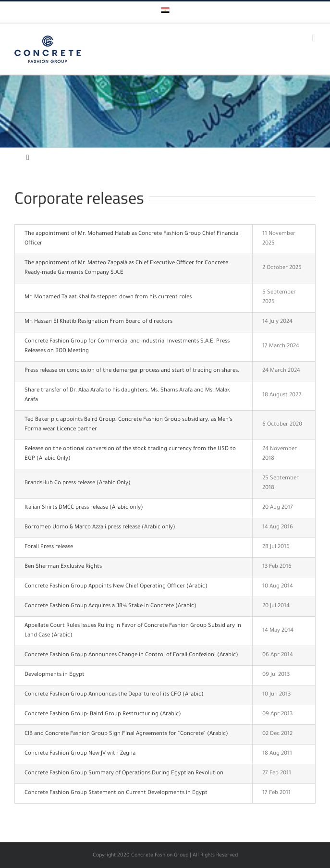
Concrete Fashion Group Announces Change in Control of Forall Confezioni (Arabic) (131, 655)
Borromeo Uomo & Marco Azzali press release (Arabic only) (100, 528)
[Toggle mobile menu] (314, 38)
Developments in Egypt (55, 675)
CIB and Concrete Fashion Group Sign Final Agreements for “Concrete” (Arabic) (126, 734)
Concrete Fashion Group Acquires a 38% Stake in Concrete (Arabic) (110, 606)
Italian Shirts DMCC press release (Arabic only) (84, 508)
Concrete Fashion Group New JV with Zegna (80, 754)
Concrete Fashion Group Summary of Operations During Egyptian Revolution (124, 774)
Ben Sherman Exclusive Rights (63, 567)
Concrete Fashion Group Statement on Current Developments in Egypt (116, 793)
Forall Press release (49, 547)
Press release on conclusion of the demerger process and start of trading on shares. (132, 371)
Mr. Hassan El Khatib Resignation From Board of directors (98, 322)
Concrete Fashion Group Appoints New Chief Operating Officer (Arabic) (116, 587)
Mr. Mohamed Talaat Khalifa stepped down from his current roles (108, 298)
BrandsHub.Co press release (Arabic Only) (78, 483)
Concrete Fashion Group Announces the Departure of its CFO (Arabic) (114, 695)
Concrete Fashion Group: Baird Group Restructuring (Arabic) (103, 715)
